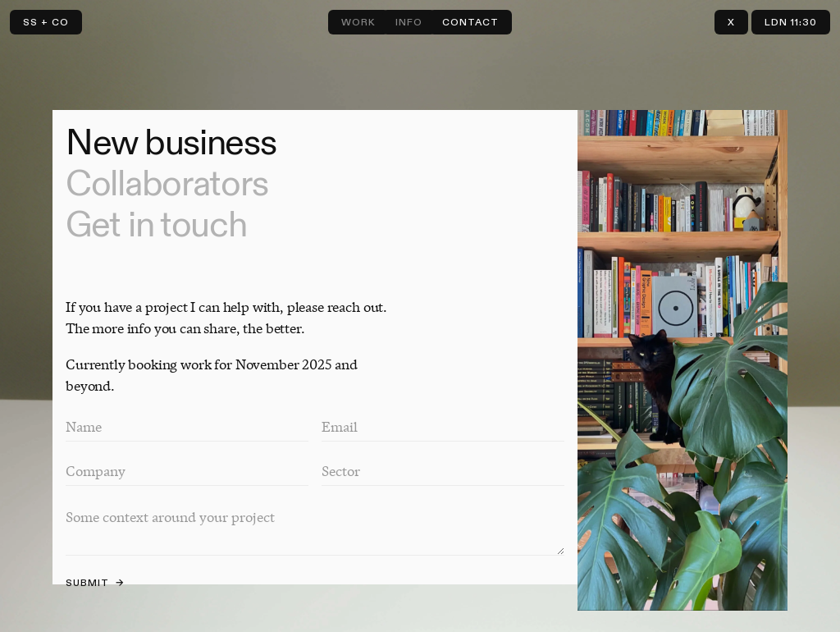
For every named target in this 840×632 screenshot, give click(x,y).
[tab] (315, 144)
